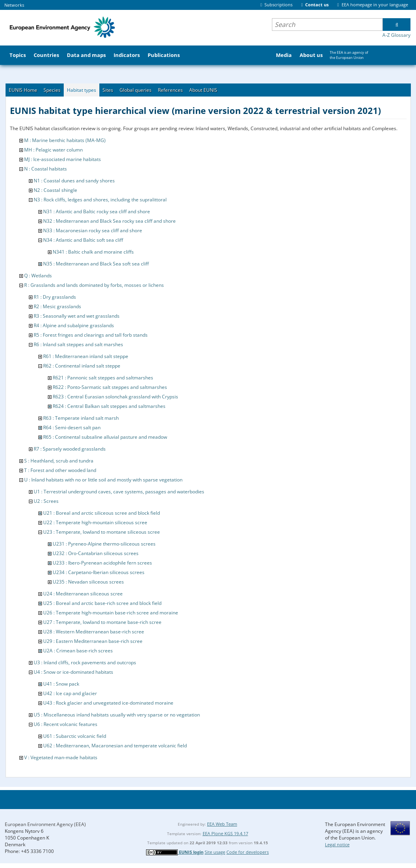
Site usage (215, 852)
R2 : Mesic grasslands (57, 306)
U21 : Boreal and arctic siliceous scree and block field (102, 513)
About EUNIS (203, 90)
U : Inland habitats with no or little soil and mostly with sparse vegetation (103, 480)
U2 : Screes (46, 501)
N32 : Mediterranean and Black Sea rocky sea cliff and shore (109, 221)
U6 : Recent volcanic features (66, 724)
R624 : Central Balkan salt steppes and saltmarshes (109, 406)
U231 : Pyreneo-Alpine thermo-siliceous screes (104, 544)
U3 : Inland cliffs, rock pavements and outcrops (85, 662)
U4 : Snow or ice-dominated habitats (73, 672)
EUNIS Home (23, 90)
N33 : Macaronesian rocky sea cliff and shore (93, 230)
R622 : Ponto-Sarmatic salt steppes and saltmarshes (110, 387)
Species (52, 90)
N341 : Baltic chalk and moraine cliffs (93, 252)
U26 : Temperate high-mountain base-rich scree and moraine (111, 613)
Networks (14, 5)
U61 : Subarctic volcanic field (75, 736)
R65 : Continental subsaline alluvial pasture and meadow (105, 437)
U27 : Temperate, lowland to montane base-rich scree (102, 622)
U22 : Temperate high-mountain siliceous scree (95, 522)
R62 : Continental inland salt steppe (82, 366)
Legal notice (337, 844)
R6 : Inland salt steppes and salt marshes (78, 344)
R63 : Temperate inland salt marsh (81, 418)
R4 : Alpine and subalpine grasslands (74, 325)
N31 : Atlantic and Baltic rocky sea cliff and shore (97, 211)
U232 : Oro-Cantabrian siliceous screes (96, 553)
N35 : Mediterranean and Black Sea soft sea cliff (96, 264)
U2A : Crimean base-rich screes (78, 651)
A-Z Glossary (396, 35)
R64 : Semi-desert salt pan (72, 427)
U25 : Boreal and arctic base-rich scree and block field (102, 603)
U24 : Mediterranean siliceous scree (83, 594)
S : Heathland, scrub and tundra (59, 461)
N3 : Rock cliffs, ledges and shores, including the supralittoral (100, 200)
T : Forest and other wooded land (60, 470)
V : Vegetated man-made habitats (61, 757)
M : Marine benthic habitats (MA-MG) (65, 140)
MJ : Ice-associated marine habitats (63, 159)
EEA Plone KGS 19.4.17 (225, 833)
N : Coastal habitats (46, 169)
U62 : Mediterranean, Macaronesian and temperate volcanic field (115, 746)
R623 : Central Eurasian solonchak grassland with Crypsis (115, 397)
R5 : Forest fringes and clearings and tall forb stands (91, 335)
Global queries (136, 90)
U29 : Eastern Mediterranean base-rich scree (93, 641)
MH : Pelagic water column (53, 150)
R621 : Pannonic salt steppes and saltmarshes (103, 378)
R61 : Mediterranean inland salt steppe (86, 356)
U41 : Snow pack (61, 684)
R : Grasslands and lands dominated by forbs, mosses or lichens (94, 285)
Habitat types (82, 90)
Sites (108, 90)
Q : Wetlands (38, 276)
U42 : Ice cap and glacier (70, 693)
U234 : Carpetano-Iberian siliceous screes (99, 572)
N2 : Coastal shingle (55, 190)
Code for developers (248, 852)
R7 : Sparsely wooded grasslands (70, 449)
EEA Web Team (222, 824)
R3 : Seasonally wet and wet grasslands (77, 316)
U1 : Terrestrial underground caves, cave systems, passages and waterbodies (119, 492)
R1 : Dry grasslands (55, 297)
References (170, 90)
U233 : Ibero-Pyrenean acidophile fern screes (102, 563)
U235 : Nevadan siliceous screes (88, 582)
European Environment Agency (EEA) (45, 824)
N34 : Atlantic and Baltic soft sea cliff (83, 240)
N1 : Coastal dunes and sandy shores (74, 181)
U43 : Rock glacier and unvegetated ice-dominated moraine (108, 703)
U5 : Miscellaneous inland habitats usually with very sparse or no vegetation (117, 715)
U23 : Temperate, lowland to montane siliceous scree (102, 532)
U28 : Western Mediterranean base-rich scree (94, 632)
